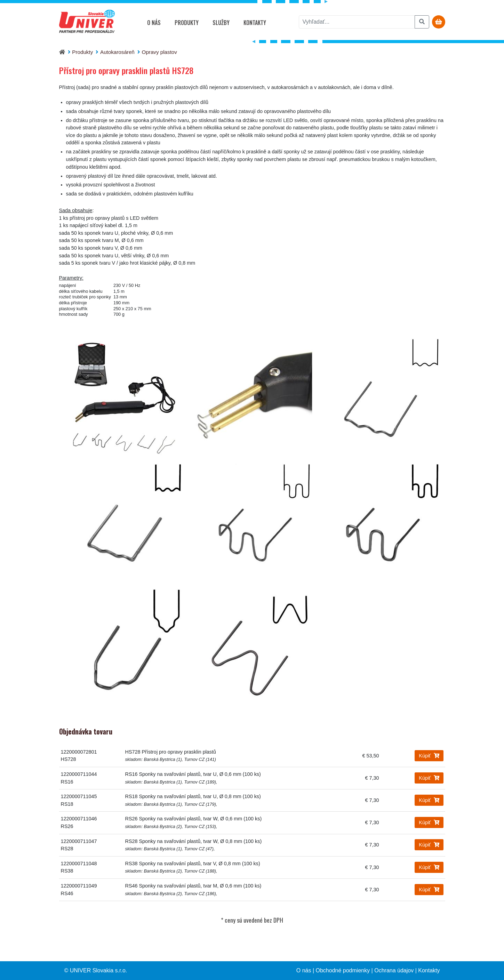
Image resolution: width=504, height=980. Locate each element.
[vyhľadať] (357, 22)
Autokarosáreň (117, 52)
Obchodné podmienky (343, 970)
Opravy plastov (159, 52)
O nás (154, 23)
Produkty (187, 23)
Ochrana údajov (394, 970)
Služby (221, 23)
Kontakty (255, 23)
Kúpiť (429, 756)
